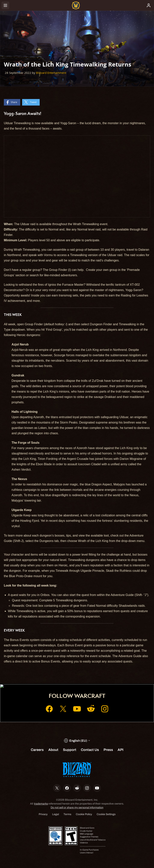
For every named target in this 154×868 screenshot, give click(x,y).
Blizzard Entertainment (51, 73)
